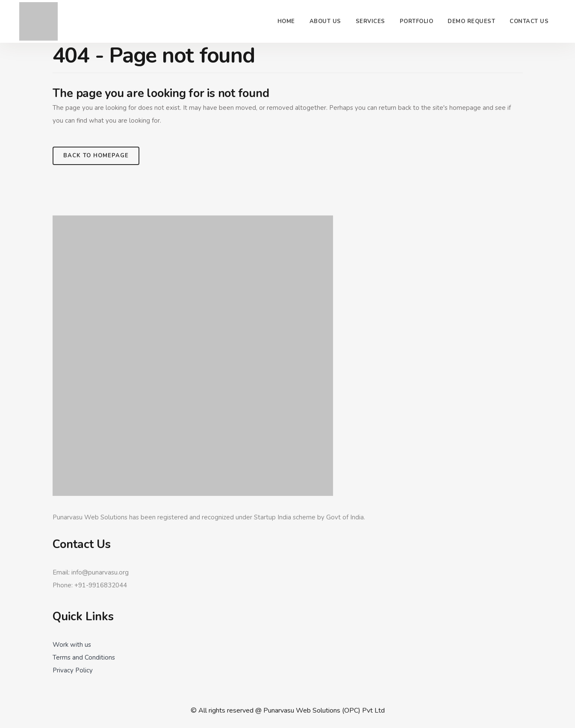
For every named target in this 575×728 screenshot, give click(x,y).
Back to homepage (96, 156)
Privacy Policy (73, 670)
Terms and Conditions (84, 657)
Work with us (72, 645)
